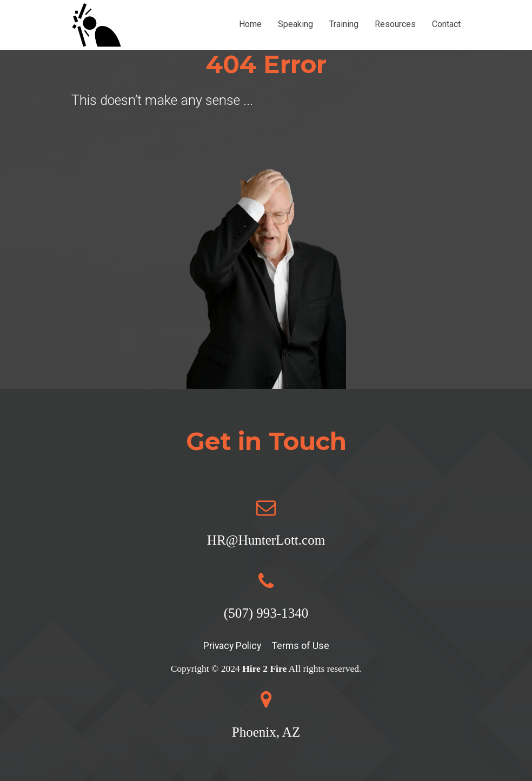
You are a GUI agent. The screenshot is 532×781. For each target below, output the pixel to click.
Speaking (295, 24)
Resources (395, 24)
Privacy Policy (232, 646)
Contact (446, 24)
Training (344, 24)
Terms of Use (301, 646)
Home (250, 24)
